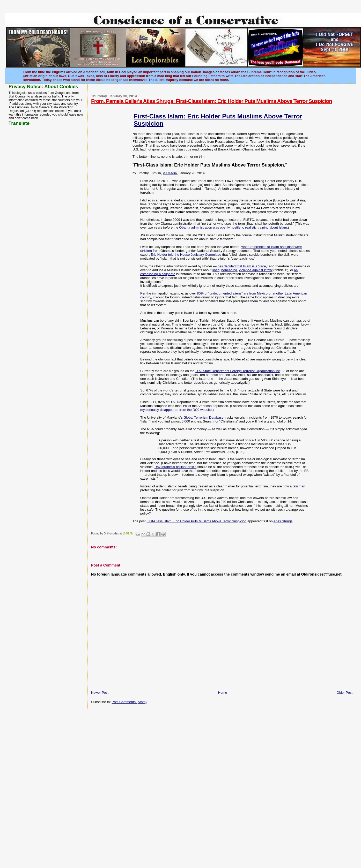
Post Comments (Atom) (129, 702)
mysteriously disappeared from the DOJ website (176, 410)
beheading (229, 270)
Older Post (345, 693)
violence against (256, 270)
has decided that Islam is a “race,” (243, 266)
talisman (299, 486)
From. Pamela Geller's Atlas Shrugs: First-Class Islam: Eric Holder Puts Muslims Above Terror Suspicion (212, 101)
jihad (216, 270)
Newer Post (100, 693)
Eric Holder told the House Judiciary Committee (186, 255)
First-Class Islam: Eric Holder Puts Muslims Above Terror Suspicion (196, 521)
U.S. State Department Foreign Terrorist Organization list (238, 371)
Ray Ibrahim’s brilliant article (175, 467)
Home (223, 693)
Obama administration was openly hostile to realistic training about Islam (233, 227)
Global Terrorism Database (203, 417)
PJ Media (170, 173)
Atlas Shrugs (283, 521)
